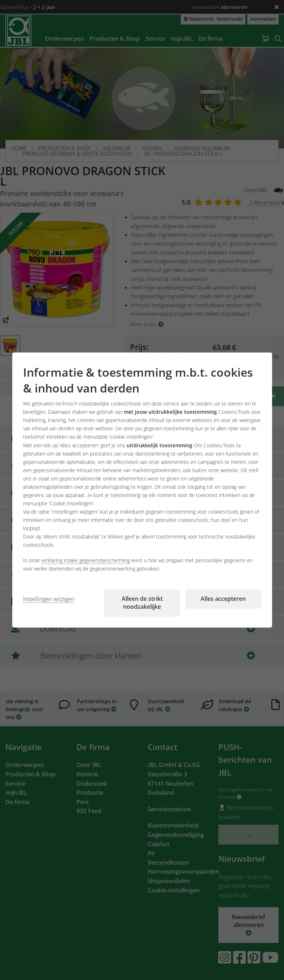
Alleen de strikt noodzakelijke (142, 603)
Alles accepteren (223, 599)
